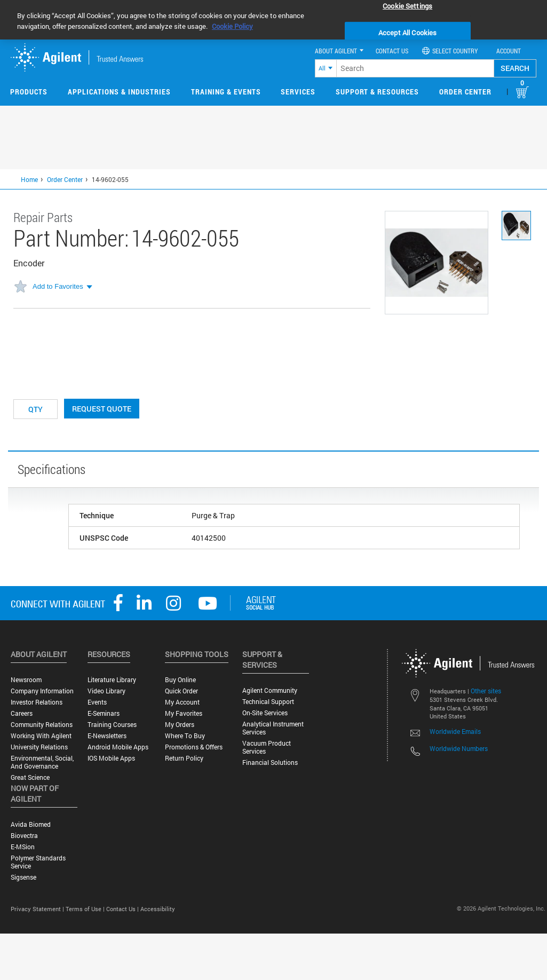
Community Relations (42, 725)
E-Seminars (104, 713)
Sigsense (23, 877)
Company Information (42, 691)
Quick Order (181, 691)
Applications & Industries (119, 92)
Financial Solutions (270, 762)
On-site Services (265, 713)
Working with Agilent (41, 736)
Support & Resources (377, 92)
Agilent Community (270, 690)
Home (29, 179)
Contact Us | (123, 909)
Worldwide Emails (455, 731)
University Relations (39, 747)
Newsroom (26, 680)
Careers (22, 713)
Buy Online (180, 680)
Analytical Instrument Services (273, 728)
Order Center (465, 92)
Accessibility (158, 909)
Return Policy (184, 758)
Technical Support (268, 702)
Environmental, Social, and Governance (42, 762)
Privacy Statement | (38, 909)
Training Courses (112, 725)
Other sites (486, 691)
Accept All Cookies (407, 33)
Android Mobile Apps (118, 747)
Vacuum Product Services (267, 747)
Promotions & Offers (194, 747)
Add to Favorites (58, 286)
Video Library (106, 691)
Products (29, 92)
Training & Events (226, 92)
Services (298, 92)
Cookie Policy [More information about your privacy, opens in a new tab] (232, 26)
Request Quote (102, 409)
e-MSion (23, 847)
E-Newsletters (107, 736)
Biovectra (24, 836)
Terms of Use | (86, 909)
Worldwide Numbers (459, 748)
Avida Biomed (31, 824)
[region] (273, 20)
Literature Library (112, 680)
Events (97, 702)
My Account (182, 702)
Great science (30, 777)
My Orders (180, 725)
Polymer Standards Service (38, 862)
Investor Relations (37, 702)
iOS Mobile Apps (111, 758)
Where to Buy (185, 736)
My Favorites (184, 713)
